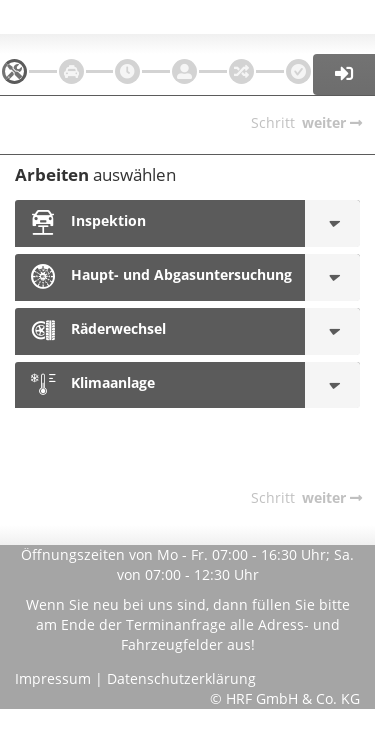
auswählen (95, 174)
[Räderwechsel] (332, 331)
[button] (344, 74)
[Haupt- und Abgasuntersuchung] (332, 277)
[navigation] (14, 71)
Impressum (53, 678)
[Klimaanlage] (332, 385)
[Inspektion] (332, 223)
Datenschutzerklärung (181, 678)
